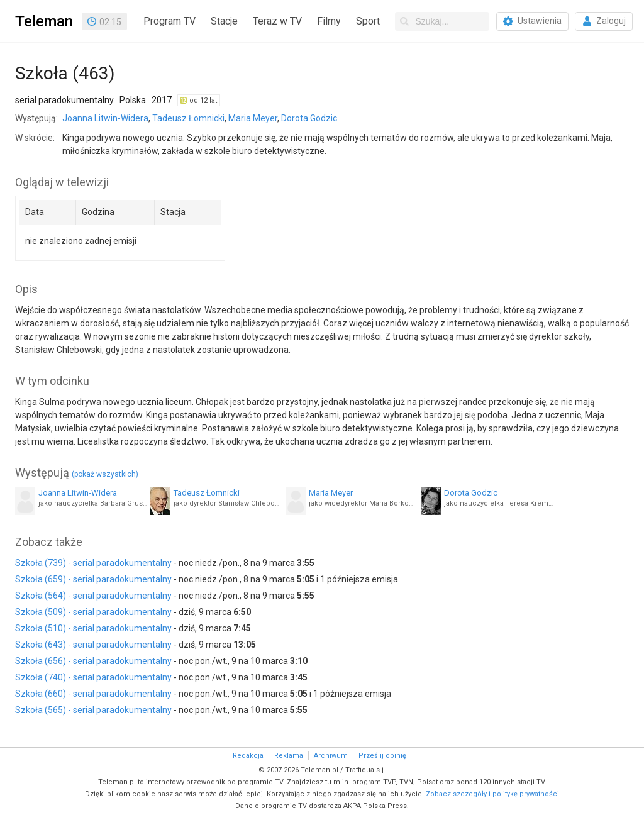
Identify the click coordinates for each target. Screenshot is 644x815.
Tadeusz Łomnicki (188, 118)
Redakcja (248, 756)
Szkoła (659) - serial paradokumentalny (93, 579)
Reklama (289, 756)
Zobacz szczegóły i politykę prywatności (492, 794)
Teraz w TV (277, 21)
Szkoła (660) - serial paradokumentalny (93, 694)
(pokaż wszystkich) (105, 474)
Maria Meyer (253, 118)
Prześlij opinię (382, 756)
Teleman (44, 21)
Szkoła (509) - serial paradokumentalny (93, 612)
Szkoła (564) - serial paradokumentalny (93, 596)
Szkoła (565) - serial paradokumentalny (93, 710)
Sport (368, 21)
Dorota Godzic (309, 118)
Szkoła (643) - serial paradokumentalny (93, 645)
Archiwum (331, 756)
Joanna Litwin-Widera (105, 118)
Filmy (329, 21)
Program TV (169, 21)
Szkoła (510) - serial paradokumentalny (93, 628)
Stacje (224, 21)
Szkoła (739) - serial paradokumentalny (93, 563)
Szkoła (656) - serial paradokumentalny (93, 661)
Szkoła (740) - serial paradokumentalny (93, 677)
